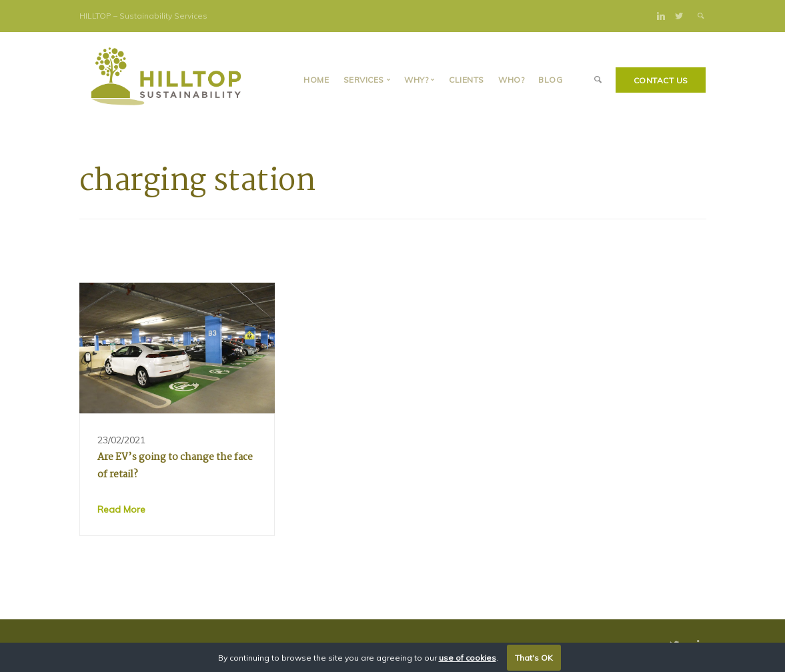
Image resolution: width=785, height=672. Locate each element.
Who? (511, 80)
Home (316, 80)
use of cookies (468, 658)
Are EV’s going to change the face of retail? (175, 466)
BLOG (550, 80)
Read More (121, 509)
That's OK (534, 658)
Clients (467, 80)
